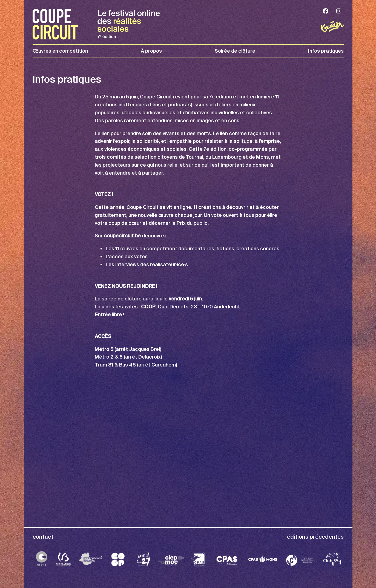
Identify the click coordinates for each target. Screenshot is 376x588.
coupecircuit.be (122, 236)
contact (43, 537)
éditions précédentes (315, 537)
